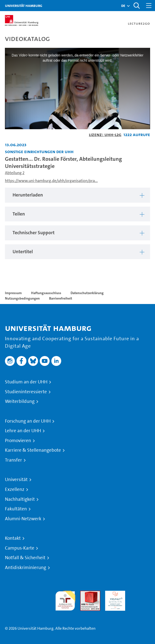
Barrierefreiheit (61, 298)
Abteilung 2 (15, 173)
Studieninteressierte (26, 392)
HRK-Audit (114, 594)
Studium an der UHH (26, 382)
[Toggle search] (136, 6)
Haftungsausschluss (46, 293)
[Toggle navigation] (149, 6)
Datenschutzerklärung (87, 293)
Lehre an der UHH (23, 431)
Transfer (13, 460)
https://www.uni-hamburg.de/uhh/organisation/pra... (51, 181)
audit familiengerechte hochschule (65, 599)
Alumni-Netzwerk (23, 519)
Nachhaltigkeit (20, 499)
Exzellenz (15, 489)
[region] (77, 195)
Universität (16, 480)
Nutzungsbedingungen (22, 298)
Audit (85, 594)
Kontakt (13, 538)
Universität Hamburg (24, 6)
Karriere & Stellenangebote (33, 450)
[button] (123, 6)
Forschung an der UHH (28, 421)
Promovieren (18, 441)
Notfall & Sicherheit (25, 558)
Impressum (13, 293)
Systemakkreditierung (140, 594)
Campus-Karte (20, 548)
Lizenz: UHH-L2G (105, 134)
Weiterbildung (20, 401)
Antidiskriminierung (26, 568)
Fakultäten (16, 509)
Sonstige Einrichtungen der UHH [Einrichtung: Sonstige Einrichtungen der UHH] (39, 152)
